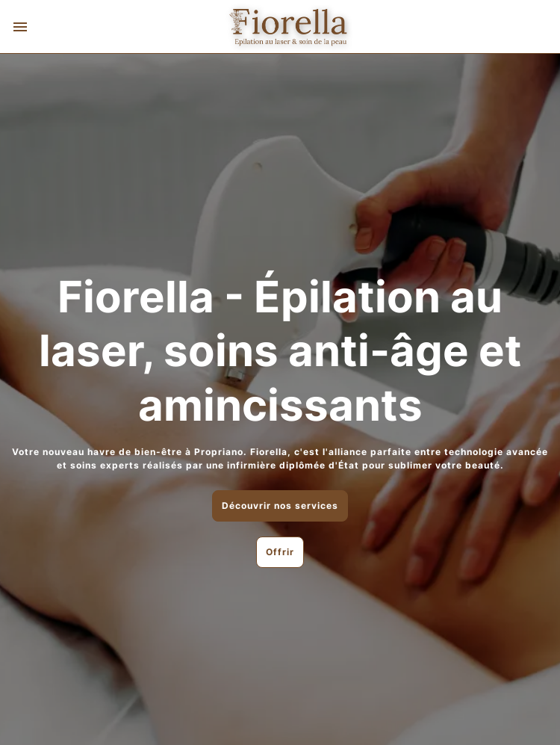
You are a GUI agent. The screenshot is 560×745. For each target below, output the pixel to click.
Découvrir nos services (280, 506)
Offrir (280, 552)
